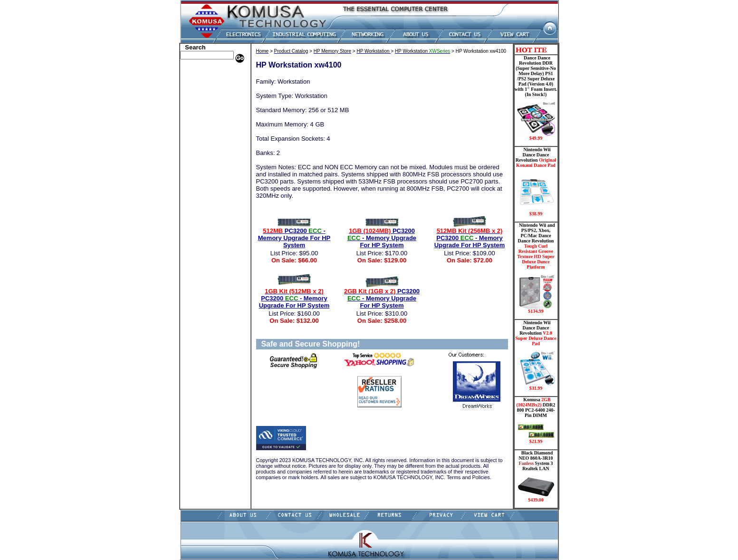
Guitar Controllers (205, 230)
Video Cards (198, 187)
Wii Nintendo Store (206, 194)
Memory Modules (204, 151)
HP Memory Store (205, 87)
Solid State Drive (203, 208)
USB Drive (196, 215)
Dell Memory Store (206, 80)
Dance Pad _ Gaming (208, 108)
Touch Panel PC (202, 180)
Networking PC (201, 173)
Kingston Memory (205, 94)
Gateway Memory (204, 222)
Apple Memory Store (208, 73)
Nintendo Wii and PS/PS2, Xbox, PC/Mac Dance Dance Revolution (536, 268)
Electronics (196, 130)
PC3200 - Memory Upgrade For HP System (294, 238)
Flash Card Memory (207, 144)
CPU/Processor (201, 101)
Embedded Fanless (205, 137)
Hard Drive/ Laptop (207, 123)
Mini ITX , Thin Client (210, 158)
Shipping (193, 201)
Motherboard (199, 165)
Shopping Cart (201, 237)
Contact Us (196, 244)
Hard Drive (196, 116)
